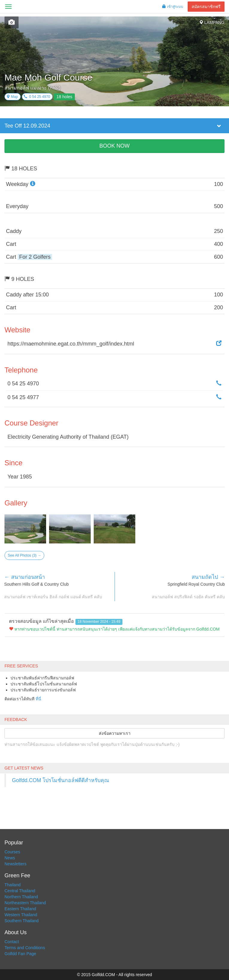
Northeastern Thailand (25, 903)
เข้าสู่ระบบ (173, 7)
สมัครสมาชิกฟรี (206, 7)
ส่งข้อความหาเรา (115, 733)
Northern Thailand (21, 897)
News (10, 858)
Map (12, 97)
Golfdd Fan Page (20, 954)
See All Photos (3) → (24, 555)
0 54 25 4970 (37, 97)
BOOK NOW (114, 146)
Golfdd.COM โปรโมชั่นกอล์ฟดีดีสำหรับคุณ (60, 780)
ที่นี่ (38, 699)
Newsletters (15, 864)
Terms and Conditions (25, 948)
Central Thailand (20, 891)
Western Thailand (21, 915)
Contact (12, 942)
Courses (12, 852)
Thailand (13, 885)
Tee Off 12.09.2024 (27, 126)
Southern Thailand (22, 921)
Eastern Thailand (20, 909)
